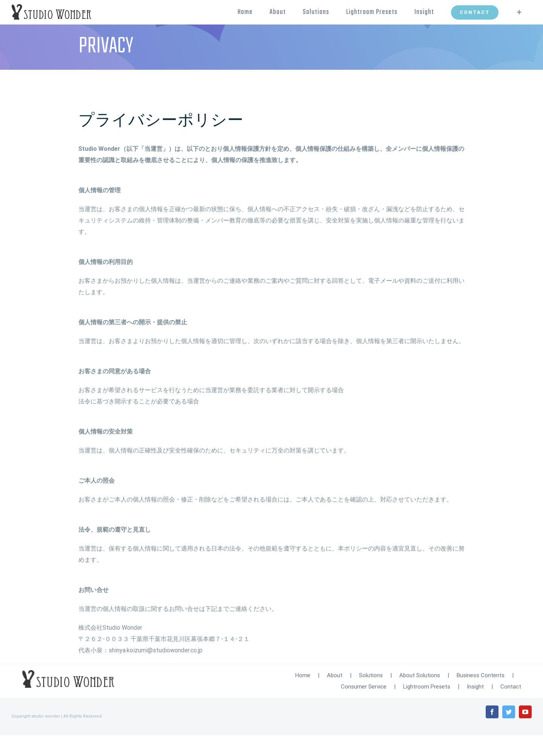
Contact (511, 687)
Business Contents (481, 675)
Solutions (371, 675)
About (335, 675)
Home (303, 675)
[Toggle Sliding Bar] (519, 12)
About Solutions (420, 675)
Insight (475, 687)
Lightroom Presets (427, 687)
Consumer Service (364, 687)
